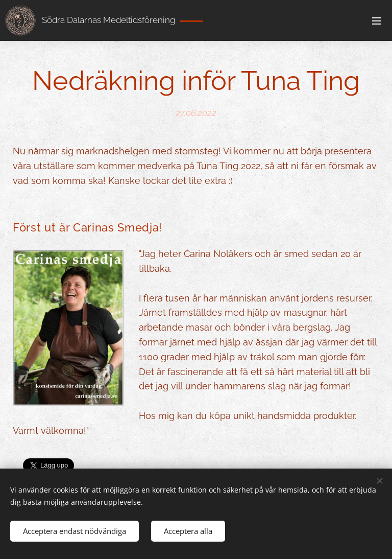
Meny (377, 21)
